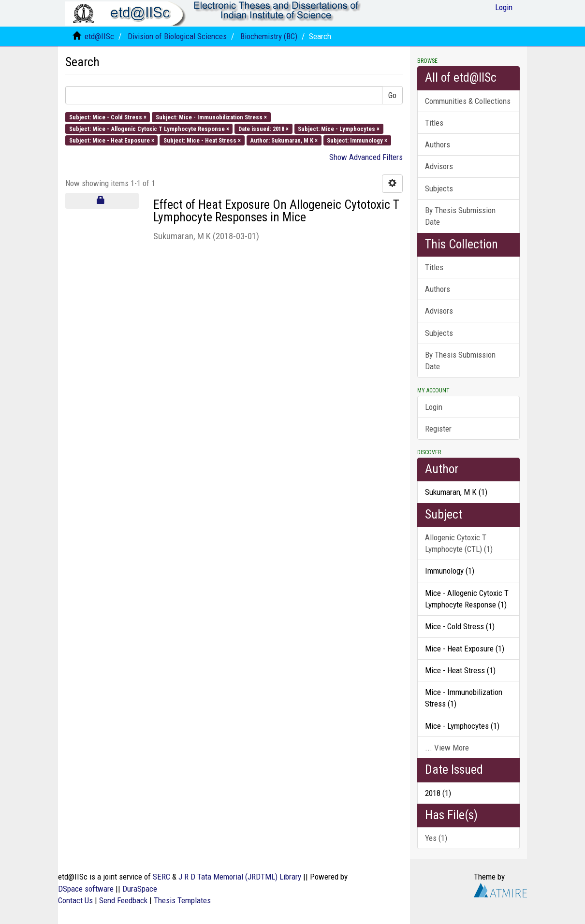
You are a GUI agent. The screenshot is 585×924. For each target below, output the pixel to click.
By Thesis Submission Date (460, 216)
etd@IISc (99, 36)
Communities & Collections (468, 101)
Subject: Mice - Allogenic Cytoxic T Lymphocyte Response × (149, 128)
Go (392, 95)
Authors (438, 144)
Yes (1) (436, 838)
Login (434, 407)
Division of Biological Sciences (177, 36)
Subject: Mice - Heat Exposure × (112, 140)
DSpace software (86, 889)
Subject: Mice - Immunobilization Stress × (211, 117)
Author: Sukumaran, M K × (284, 140)
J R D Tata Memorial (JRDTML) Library (240, 877)
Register (438, 429)
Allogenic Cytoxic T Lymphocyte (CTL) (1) (459, 543)
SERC (161, 877)
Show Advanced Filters (366, 157)
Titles (434, 123)
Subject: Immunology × (357, 140)
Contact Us (75, 900)
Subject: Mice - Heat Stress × (202, 140)
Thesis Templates (182, 900)
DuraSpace (140, 889)
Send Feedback (123, 900)
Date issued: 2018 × (263, 128)
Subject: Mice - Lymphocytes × (339, 128)
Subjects (439, 188)
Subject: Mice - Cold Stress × (108, 117)
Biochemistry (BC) (269, 36)
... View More (447, 748)
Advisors (439, 166)
